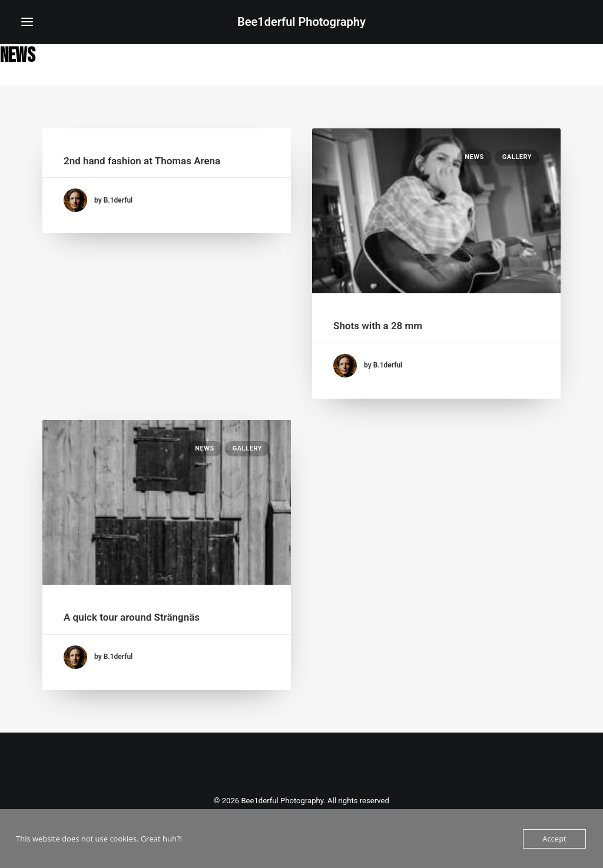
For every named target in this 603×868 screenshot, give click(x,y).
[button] (27, 22)
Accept (554, 839)
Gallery (517, 157)
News (474, 157)
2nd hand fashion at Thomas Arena (142, 161)
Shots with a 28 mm (378, 326)
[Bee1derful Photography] (301, 22)
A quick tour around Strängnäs (132, 617)
